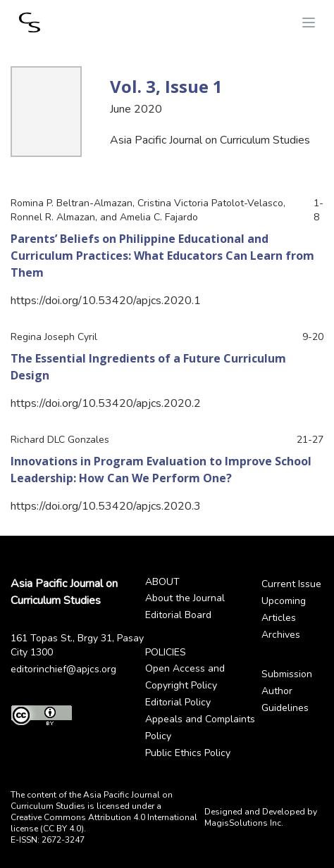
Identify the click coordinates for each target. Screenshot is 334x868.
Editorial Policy (178, 702)
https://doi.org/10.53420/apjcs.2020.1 (106, 301)
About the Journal (185, 598)
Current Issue (291, 584)
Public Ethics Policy (188, 753)
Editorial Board (178, 615)
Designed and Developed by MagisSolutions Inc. (261, 817)
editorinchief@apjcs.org (63, 669)
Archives (281, 635)
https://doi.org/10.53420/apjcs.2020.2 (106, 403)
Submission (287, 674)
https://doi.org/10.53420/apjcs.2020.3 (106, 506)
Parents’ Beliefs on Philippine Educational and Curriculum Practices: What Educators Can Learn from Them (162, 256)
